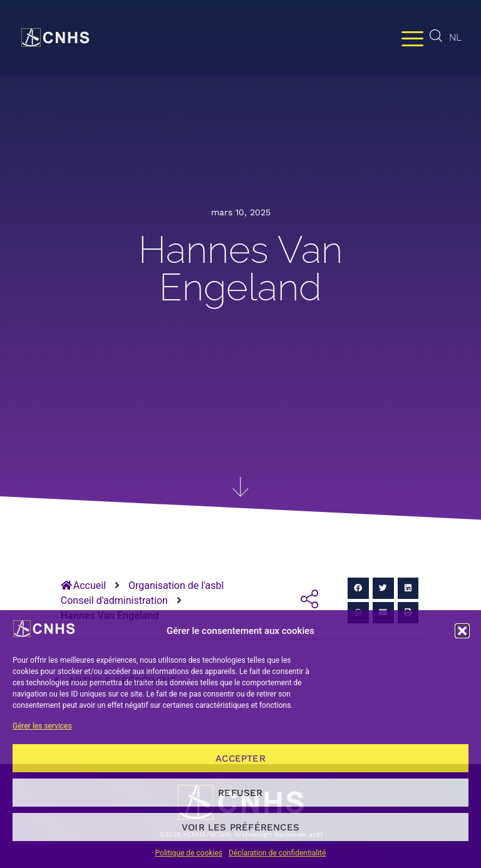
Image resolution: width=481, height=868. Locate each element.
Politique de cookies (189, 853)
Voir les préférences (240, 827)
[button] (462, 631)
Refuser (240, 793)
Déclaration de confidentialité (277, 853)
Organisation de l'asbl (176, 585)
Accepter (240, 758)
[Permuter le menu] (412, 38)
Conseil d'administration (114, 600)
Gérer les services (42, 726)
